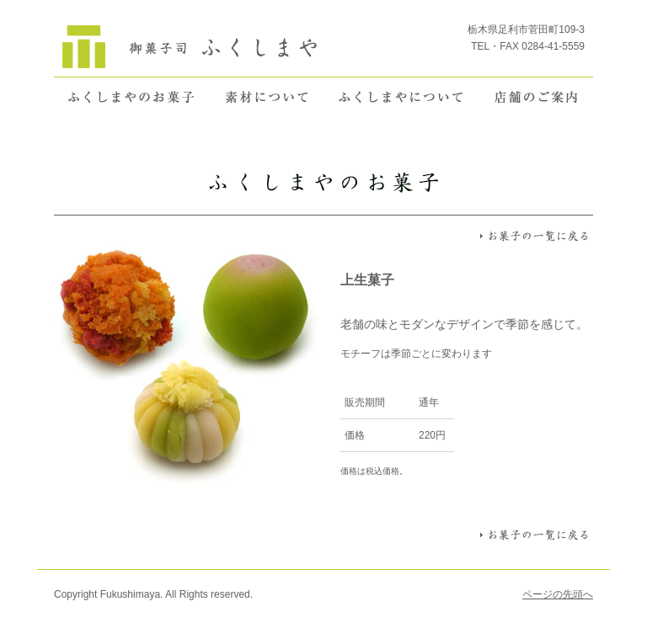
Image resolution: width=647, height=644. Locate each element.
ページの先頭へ (558, 594)
